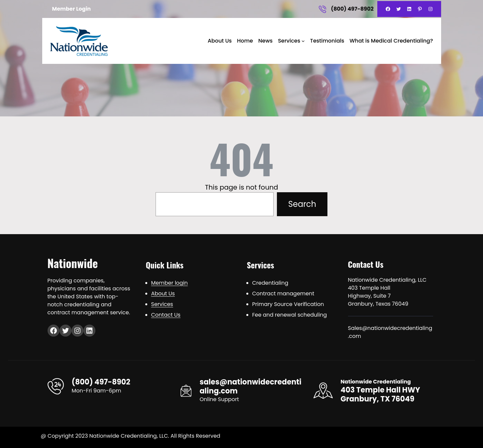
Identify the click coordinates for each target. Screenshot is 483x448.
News (265, 41)
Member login (170, 283)
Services (289, 41)
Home (245, 41)
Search (302, 204)
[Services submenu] (303, 41)
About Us (220, 41)
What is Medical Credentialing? (391, 41)
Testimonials (327, 41)
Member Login (72, 9)
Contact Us (166, 315)
